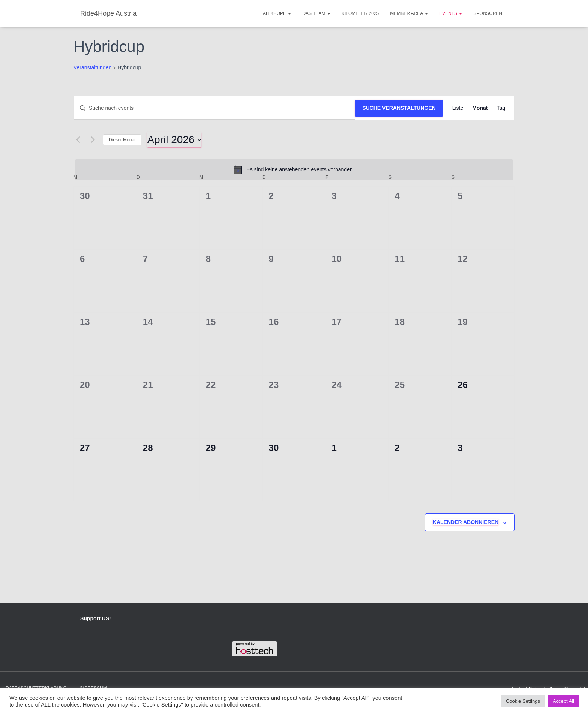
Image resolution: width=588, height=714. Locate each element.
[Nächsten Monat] (93, 140)
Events (451, 13)
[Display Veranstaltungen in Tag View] (501, 108)
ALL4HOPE (277, 13)
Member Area (409, 13)
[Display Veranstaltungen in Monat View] (480, 108)
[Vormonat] (78, 140)
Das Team (316, 13)
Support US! (96, 618)
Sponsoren (488, 13)
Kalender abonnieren (466, 522)
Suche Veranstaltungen (399, 108)
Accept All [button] (563, 701)
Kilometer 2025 (360, 13)
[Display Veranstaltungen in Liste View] (458, 108)
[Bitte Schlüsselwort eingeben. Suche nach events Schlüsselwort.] (214, 108)
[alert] (294, 170)
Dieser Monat (122, 140)
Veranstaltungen (92, 67)
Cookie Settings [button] (523, 701)
